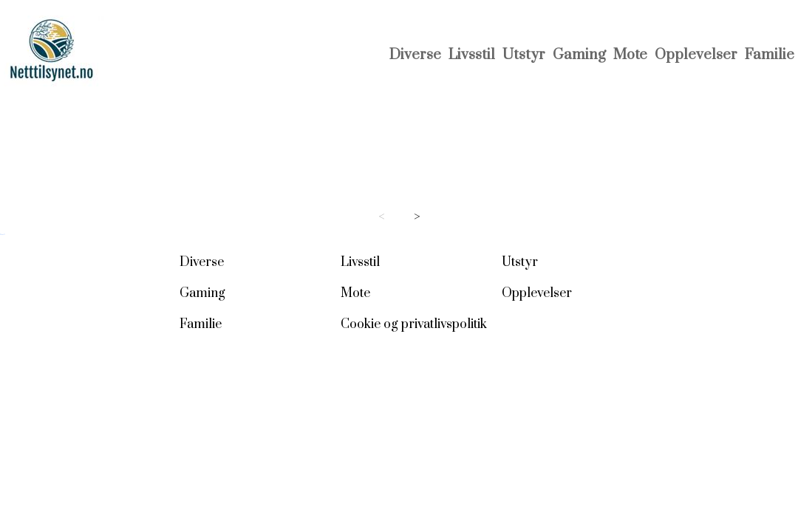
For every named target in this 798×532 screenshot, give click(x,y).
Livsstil (472, 55)
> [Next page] (417, 217)
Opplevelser (696, 55)
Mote (630, 55)
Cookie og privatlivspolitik (414, 324)
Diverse (415, 55)
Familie (770, 55)
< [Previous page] (382, 217)
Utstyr (524, 55)
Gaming (579, 55)
